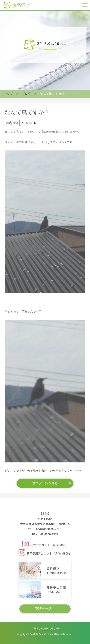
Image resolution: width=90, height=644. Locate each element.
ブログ (26, 94)
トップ (8, 94)
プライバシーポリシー (45, 628)
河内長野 (12, 123)
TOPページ (43, 608)
